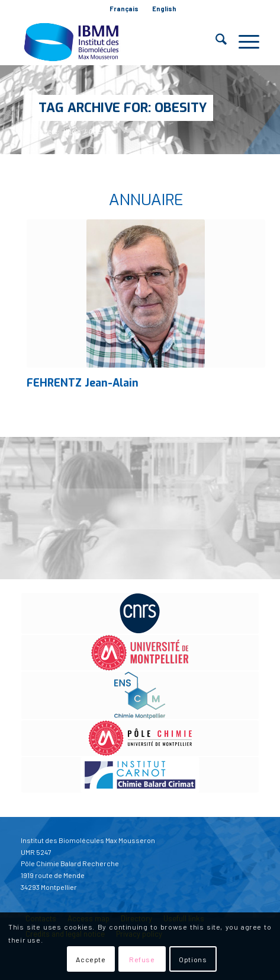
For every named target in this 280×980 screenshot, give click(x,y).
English (164, 9)
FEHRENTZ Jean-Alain (83, 383)
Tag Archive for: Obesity (123, 108)
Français (124, 9)
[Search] (215, 42)
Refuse (142, 959)
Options (193, 959)
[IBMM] (116, 42)
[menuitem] (124, 9)
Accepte (91, 959)
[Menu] (243, 42)
